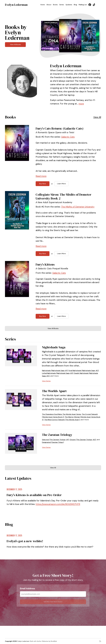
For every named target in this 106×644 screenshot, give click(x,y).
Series (62, 5)
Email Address (27, 589)
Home (43, 5)
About (49, 5)
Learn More (61, 184)
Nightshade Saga (54, 347)
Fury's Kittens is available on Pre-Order (34, 495)
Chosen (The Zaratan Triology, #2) (83, 440)
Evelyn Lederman (16, 5)
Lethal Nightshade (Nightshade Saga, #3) (58, 373)
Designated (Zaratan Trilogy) (53, 442)
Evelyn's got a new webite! (25, 541)
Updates (69, 5)
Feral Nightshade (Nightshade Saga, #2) (84, 371)
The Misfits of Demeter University (78, 207)
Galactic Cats (68, 137)
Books (55, 5)
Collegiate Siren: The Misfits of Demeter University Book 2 (63, 196)
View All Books (15, 45)
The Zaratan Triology (57, 435)
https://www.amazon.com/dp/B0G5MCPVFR (58, 504)
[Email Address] (53, 594)
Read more (41, 176)
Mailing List (83, 5)
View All (97, 117)
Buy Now (43, 184)
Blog (75, 5)
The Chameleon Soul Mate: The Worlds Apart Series (62, 414)
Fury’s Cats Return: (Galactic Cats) (60, 128)
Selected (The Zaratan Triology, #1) (55, 440)
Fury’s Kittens (45, 264)
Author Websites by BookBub (47, 641)
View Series (46, 381)
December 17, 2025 (14, 489)
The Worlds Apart (54, 391)
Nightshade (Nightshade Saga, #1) (55, 371)
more (81, 104)
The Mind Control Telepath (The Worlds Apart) (62, 420)
